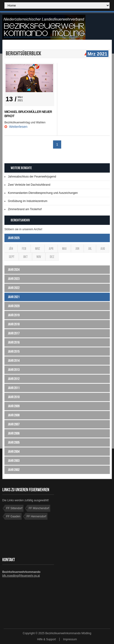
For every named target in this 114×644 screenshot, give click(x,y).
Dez (52, 257)
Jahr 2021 (14, 297)
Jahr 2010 (14, 397)
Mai (64, 249)
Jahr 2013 (14, 370)
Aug (103, 249)
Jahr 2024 (14, 270)
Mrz (38, 249)
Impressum (70, 639)
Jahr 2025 (14, 238)
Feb (24, 249)
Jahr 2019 (14, 315)
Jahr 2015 (14, 351)
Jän (11, 249)
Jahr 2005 (14, 442)
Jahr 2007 (14, 424)
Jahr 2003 (14, 461)
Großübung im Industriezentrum (28, 201)
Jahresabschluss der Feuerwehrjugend (32, 177)
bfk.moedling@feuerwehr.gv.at (21, 576)
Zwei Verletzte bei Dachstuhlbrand (29, 185)
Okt (25, 257)
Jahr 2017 (14, 333)
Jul (90, 249)
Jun (77, 249)
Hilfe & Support (46, 639)
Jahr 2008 (14, 415)
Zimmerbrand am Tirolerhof (25, 209)
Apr (51, 249)
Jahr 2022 (14, 288)
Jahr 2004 (14, 451)
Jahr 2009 (14, 406)
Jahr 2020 (14, 306)
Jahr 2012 (14, 379)
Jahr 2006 (14, 433)
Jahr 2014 (14, 360)
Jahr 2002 (14, 470)
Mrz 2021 (97, 54)
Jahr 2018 (14, 324)
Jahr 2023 (14, 279)
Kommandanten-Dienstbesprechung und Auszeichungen (43, 193)
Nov (39, 257)
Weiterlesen (18, 127)
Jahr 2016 (14, 342)
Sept (12, 257)
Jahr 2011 (14, 388)
